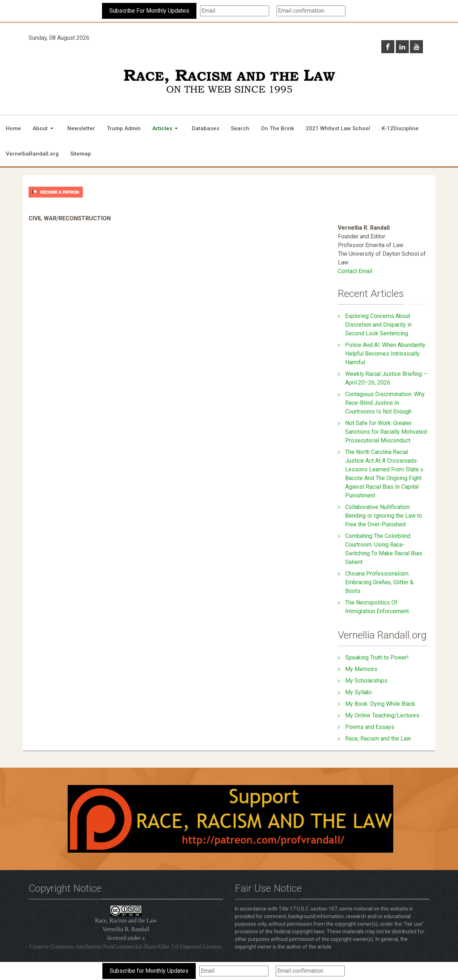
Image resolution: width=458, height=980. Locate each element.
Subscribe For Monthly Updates (149, 11)
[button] (44, 128)
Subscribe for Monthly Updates (149, 971)
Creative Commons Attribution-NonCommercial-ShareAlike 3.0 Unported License (125, 947)
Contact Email (355, 271)
